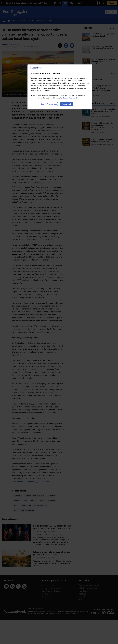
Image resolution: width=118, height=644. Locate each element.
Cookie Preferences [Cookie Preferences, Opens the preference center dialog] (49, 104)
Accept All (66, 104)
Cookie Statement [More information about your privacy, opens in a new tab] (70, 98)
